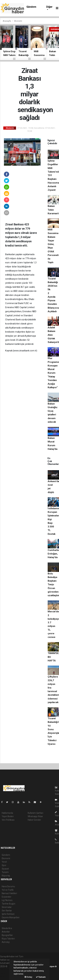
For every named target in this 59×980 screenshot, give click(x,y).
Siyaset (5, 869)
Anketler (6, 932)
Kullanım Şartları (35, 813)
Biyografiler (7, 935)
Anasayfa (7, 21)
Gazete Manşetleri (11, 917)
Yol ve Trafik (8, 890)
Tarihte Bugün (9, 904)
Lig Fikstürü (7, 900)
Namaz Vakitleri (9, 893)
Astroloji (6, 942)
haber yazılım (7, 973)
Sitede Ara (7, 928)
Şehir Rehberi (8, 914)
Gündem (31, 7)
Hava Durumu (8, 886)
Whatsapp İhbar (35, 816)
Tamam (41, 977)
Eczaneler (7, 897)
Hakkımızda (7, 813)
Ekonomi (18, 21)
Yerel (4, 862)
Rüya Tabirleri (8, 939)
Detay (28, 977)
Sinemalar (7, 907)
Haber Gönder (34, 820)
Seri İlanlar (7, 911)
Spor (4, 865)
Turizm (5, 872)
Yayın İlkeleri (8, 816)
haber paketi (6, 970)
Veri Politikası (8, 820)
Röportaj (6, 876)
